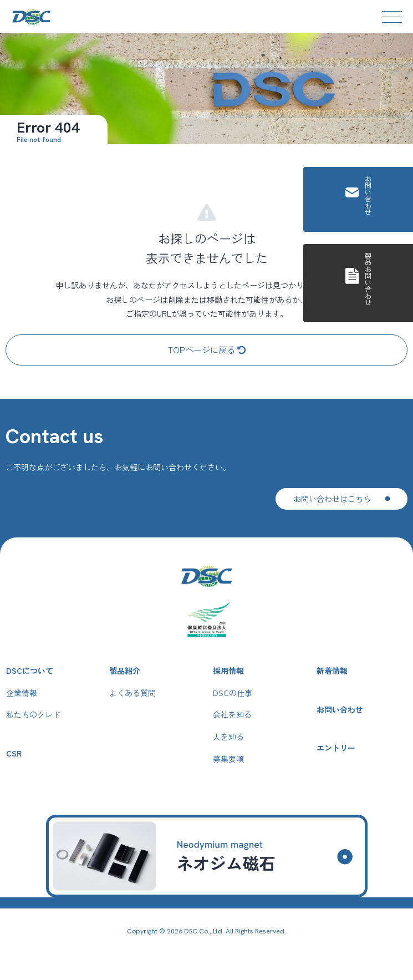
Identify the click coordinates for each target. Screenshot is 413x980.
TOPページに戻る (207, 349)
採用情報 (228, 671)
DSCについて (30, 671)
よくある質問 (132, 693)
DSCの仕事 (233, 693)
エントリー (336, 748)
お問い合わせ (340, 710)
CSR (14, 753)
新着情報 (332, 671)
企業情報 (22, 693)
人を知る (228, 737)
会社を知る (232, 715)
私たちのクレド (33, 715)
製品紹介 (125, 671)
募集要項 (228, 759)
